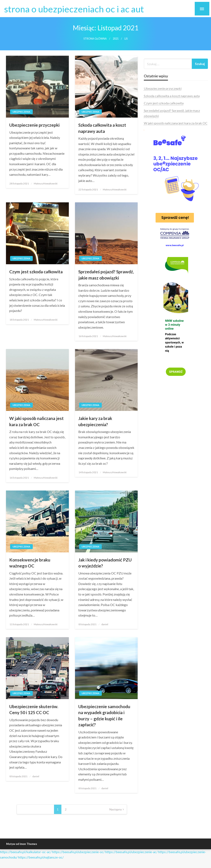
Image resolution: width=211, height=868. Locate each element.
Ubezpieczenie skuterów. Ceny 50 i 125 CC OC (34, 709)
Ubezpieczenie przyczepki (34, 125)
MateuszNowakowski (46, 183)
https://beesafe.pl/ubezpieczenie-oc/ (78, 852)
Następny (116, 809)
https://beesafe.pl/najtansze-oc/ (41, 857)
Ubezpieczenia (21, 112)
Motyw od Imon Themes (22, 844)
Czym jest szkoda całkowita (36, 272)
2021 (116, 39)
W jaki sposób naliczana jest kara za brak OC (36, 421)
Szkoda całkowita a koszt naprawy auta (102, 128)
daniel (105, 624)
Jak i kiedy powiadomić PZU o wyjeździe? (105, 563)
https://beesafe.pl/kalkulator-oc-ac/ (26, 852)
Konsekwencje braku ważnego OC (30, 563)
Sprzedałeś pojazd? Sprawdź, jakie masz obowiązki (106, 275)
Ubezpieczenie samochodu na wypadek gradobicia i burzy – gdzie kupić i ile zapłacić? (104, 715)
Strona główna (95, 39)
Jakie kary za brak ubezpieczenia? (95, 421)
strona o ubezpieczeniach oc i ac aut (74, 9)
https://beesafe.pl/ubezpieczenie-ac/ (131, 852)
